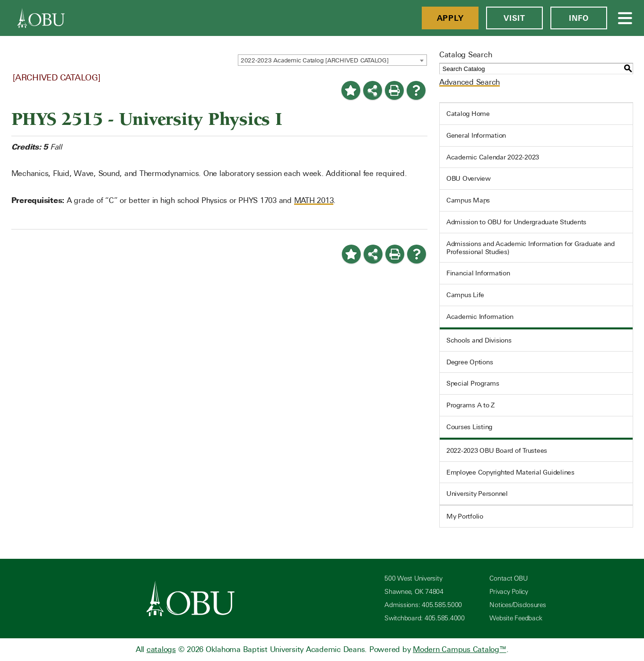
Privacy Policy (509, 592)
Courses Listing (469, 427)
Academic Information (480, 317)
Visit (514, 18)
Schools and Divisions (479, 340)
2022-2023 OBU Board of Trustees (497, 450)
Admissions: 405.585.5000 (423, 605)
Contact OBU (508, 578)
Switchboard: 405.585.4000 (425, 618)
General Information (476, 135)
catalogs (161, 649)
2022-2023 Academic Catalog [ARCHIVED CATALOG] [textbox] (315, 60)
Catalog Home (468, 114)
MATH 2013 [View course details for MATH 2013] (314, 200)
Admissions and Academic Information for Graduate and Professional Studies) (531, 248)
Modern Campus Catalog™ (460, 649)
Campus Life (465, 295)
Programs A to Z (470, 405)
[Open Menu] (626, 18)
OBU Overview (469, 178)
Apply (450, 18)
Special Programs (473, 383)
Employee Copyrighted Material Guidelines (510, 472)
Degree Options (470, 362)
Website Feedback (516, 618)
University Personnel (477, 494)
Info (579, 18)
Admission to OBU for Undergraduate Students (516, 222)
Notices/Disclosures (518, 605)
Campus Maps (468, 200)
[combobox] (332, 60)
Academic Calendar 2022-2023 (493, 157)
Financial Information (478, 273)
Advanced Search (470, 82)
